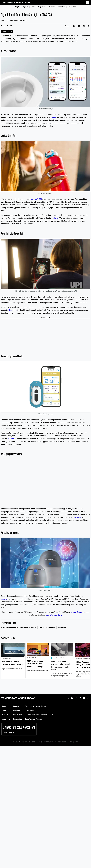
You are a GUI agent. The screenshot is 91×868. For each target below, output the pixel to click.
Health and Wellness (47, 627)
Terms (46, 742)
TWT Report (30, 710)
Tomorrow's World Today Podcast (39, 715)
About (4, 710)
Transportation (6, 658)
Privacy (53, 742)
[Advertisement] (45, 333)
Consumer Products (28, 627)
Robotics (62, 658)
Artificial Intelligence (9, 627)
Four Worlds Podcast (34, 719)
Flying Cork (73, 742)
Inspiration (42, 7)
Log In (17, 7)
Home (33, 7)
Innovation (61, 7)
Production (72, 7)
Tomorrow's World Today (36, 706)
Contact (5, 715)
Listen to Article (7, 31)
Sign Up (25, 7)
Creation (52, 7)
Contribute (6, 719)
